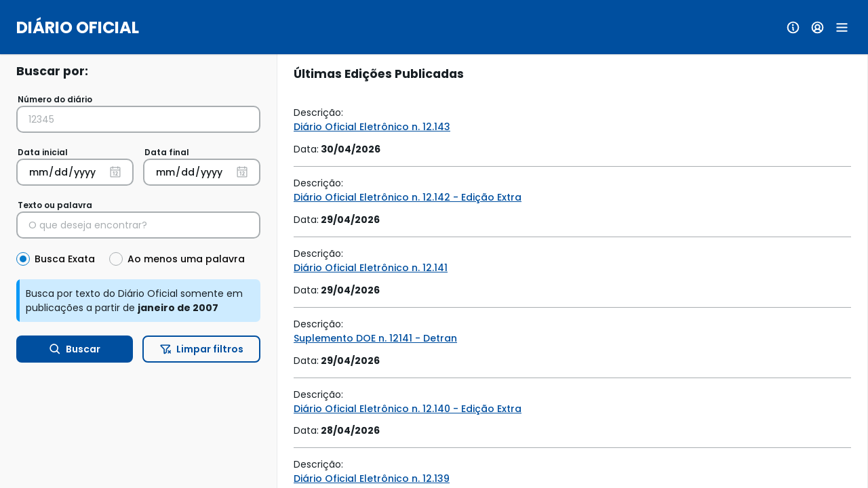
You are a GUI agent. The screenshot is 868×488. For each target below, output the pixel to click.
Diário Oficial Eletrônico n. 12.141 (371, 268)
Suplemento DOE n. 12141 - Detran (375, 338)
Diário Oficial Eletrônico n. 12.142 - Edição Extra (408, 197)
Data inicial (43, 152)
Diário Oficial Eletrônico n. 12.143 (372, 127)
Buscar (75, 349)
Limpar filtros (202, 349)
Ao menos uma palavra (186, 259)
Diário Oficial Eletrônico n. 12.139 (372, 479)
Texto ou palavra (55, 205)
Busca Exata (65, 259)
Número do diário (55, 99)
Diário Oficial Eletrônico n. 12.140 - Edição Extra (408, 409)
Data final (167, 152)
